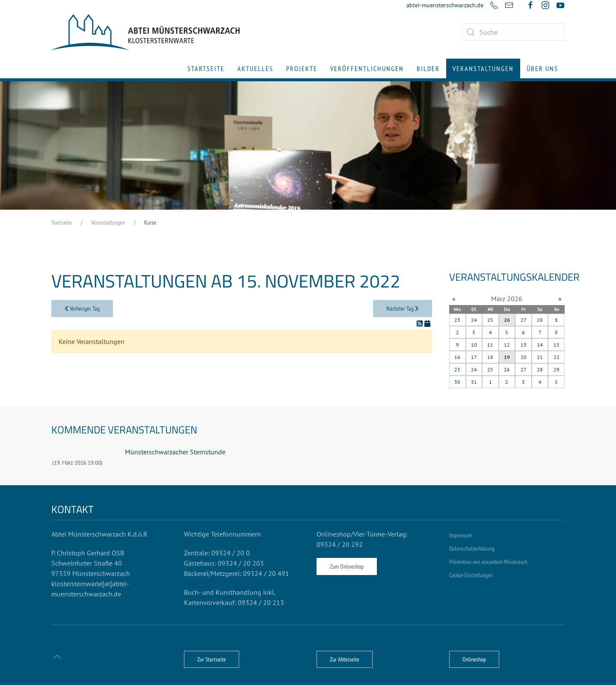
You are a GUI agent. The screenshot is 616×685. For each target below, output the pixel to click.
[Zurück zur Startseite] (145, 32)
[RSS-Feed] (421, 323)
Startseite (206, 68)
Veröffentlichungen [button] (367, 68)
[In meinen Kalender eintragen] (427, 323)
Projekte (302, 68)
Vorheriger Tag (82, 308)
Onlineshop (474, 659)
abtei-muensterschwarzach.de (445, 5)
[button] (57, 657)
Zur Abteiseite (345, 659)
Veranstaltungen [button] (483, 68)
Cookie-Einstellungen (471, 575)
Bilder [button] (428, 68)
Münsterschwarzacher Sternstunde (175, 452)
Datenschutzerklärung (472, 549)
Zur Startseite (212, 659)
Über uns (542, 68)
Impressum (461, 535)
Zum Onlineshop (347, 566)
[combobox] (513, 32)
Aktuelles (255, 68)
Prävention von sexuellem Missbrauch (488, 562)
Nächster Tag (403, 308)
